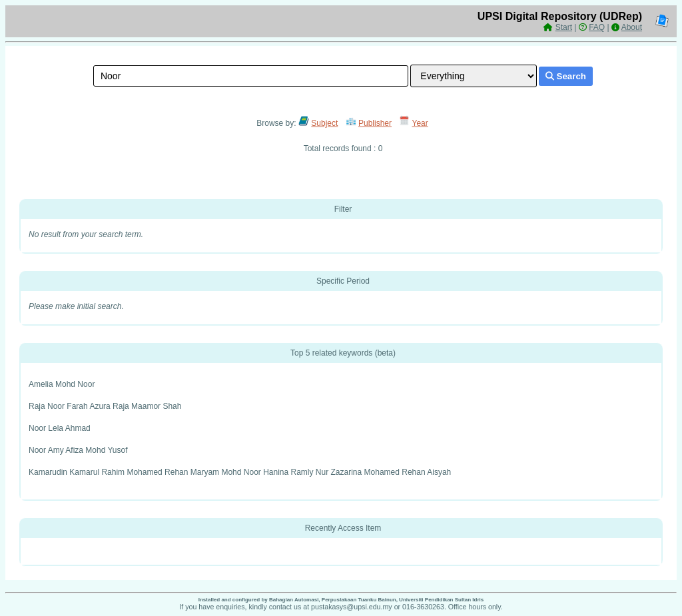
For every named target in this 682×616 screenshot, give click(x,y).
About (632, 27)
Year (420, 123)
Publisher (375, 123)
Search (566, 76)
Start (564, 27)
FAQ (597, 27)
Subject (324, 123)
